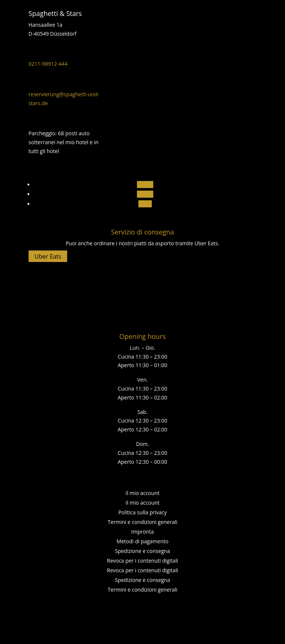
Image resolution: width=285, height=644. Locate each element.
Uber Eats (48, 256)
